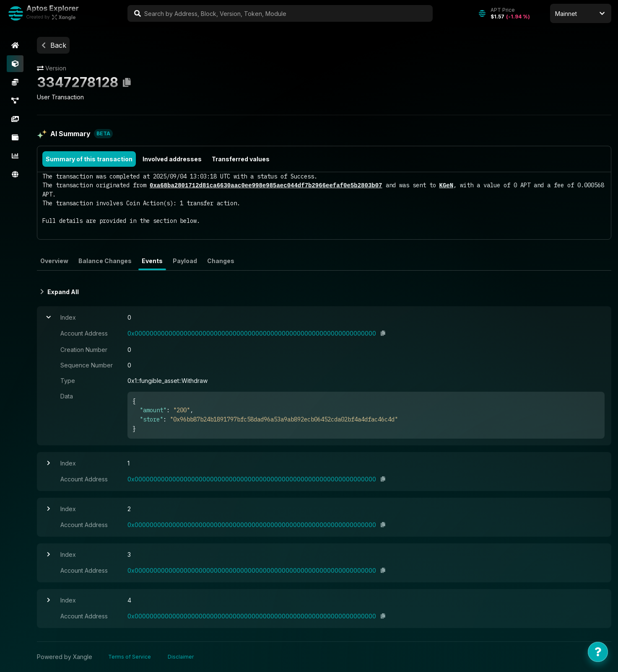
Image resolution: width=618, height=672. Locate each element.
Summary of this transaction (89, 159)
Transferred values (241, 159)
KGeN (446, 185)
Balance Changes (105, 261)
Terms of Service (130, 657)
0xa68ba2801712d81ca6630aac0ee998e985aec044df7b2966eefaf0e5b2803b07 (266, 185)
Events (152, 261)
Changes (221, 261)
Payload (185, 261)
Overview (54, 261)
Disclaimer (181, 657)
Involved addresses (172, 159)
